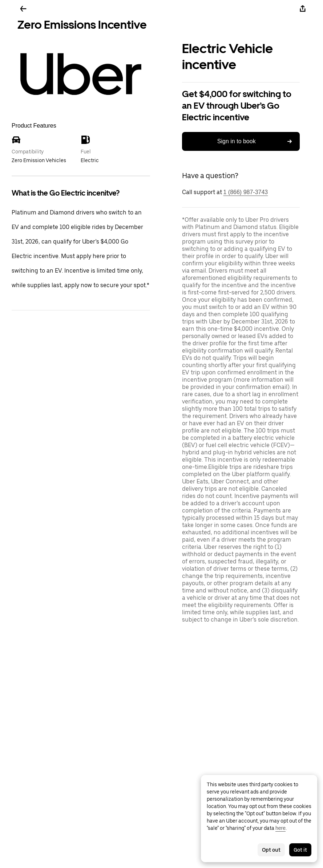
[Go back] (23, 9)
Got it (300, 850)
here (280, 828)
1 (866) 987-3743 (246, 192)
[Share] (303, 9)
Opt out (271, 850)
